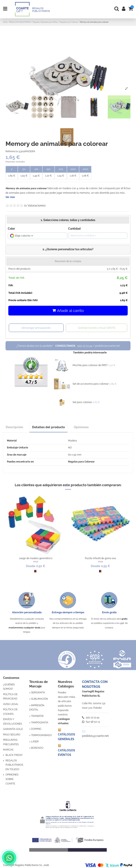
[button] (68, 250)
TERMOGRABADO (41, 735)
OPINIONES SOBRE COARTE (12, 779)
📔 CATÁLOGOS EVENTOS (66, 750)
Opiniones (81, 427)
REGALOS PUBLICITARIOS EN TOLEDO (14, 765)
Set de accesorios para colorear (91, 384)
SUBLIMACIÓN (39, 699)
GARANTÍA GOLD (13, 729)
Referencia (12, 151)
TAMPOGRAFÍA (40, 723)
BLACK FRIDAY (14, 755)
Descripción (14, 427)
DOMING (36, 729)
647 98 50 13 (91, 722)
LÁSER (35, 742)
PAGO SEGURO (12, 735)
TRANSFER (37, 716)
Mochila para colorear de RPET (90, 365)
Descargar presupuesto (36, 328)
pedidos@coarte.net (95, 736)
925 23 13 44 (91, 717)
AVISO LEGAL (11, 704)
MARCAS (8, 750)
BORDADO (37, 748)
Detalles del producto (48, 427)
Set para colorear (82, 402)
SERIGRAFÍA (38, 693)
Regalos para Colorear (81, 462)
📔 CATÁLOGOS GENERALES (66, 735)
